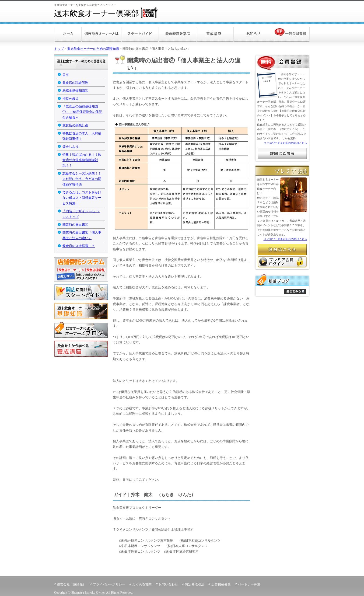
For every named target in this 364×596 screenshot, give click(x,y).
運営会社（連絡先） (71, 584)
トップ (59, 49)
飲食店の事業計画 (75, 125)
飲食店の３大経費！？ (79, 246)
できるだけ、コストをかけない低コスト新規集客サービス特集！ (82, 198)
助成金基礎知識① (75, 90)
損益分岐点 (71, 99)
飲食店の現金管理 (75, 83)
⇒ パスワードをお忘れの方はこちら (286, 143)
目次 (66, 75)
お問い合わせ (168, 584)
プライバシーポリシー (109, 584)
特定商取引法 (195, 584)
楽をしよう (71, 147)
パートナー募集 (249, 584)
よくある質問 (142, 584)
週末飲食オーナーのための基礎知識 (93, 49)
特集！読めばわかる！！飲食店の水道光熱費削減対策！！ (82, 160)
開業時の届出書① (75, 225)
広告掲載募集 (221, 584)
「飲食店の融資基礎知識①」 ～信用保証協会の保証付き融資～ (82, 112)
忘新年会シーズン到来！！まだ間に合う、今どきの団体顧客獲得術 (82, 179)
